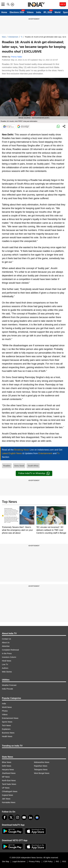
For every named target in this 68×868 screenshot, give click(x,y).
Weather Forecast (9, 685)
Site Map (6, 861)
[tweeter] (11, 817)
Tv (22, 37)
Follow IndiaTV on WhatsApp (34, 473)
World (58, 12)
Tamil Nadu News (9, 784)
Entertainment (13, 37)
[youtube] (24, 817)
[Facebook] (5, 817)
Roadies (7, 466)
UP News (6, 788)
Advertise (6, 646)
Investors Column (9, 657)
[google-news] (37, 817)
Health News (7, 736)
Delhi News (7, 766)
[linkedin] (31, 817)
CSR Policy (48, 861)
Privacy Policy (34, 861)
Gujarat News (7, 795)
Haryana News (8, 770)
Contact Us (6, 639)
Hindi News (7, 661)
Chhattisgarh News (10, 791)
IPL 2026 (48, 12)
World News (7, 707)
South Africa (33, 466)
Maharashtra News (42, 762)
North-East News (9, 780)
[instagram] (18, 817)
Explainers (6, 729)
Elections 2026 (17, 12)
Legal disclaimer (19, 861)
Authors (5, 668)
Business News (8, 733)
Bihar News (7, 762)
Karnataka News (9, 802)
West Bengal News (42, 773)
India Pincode (7, 689)
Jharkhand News (9, 773)
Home (4, 12)
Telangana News (41, 770)
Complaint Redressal (10, 650)
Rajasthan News (41, 766)
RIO (57, 861)
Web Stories (7, 672)
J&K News (6, 799)
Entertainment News (10, 718)
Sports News (7, 722)
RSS (64, 861)
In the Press (7, 653)
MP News (6, 777)
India (39, 12)
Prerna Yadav (17, 57)
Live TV (5, 664)
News (4, 37)
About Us (6, 643)
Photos (5, 711)
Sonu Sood (19, 466)
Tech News (6, 725)
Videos (30, 12)
